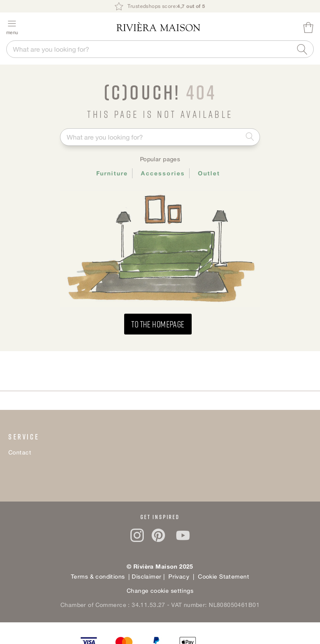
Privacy (178, 576)
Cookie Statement (224, 576)
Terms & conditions (98, 576)
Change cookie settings (160, 590)
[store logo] (159, 27)
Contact (20, 452)
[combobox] (160, 49)
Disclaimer (147, 576)
